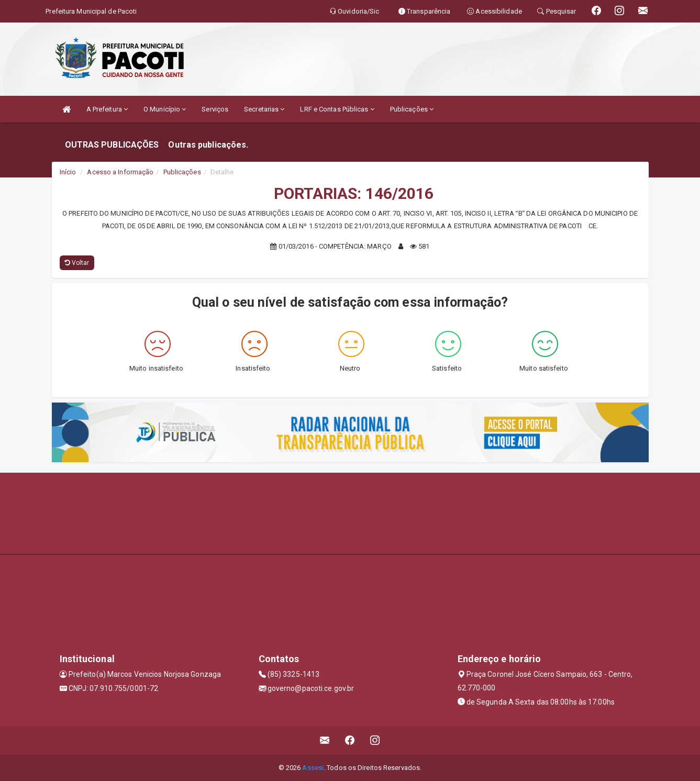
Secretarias (264, 109)
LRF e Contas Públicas (337, 109)
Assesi (313, 768)
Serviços (215, 109)
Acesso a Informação (120, 172)
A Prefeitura (107, 109)
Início (68, 172)
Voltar (77, 263)
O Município (165, 109)
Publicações (412, 109)
